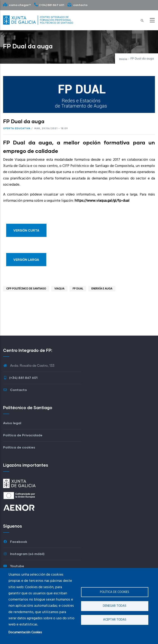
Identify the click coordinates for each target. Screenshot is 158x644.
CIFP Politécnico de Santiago (26, 289)
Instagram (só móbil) (24, 554)
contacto (77, 5)
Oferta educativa (17, 128)
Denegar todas (115, 606)
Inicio (123, 59)
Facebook (15, 542)
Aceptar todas (115, 620)
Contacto (15, 390)
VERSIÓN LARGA (26, 260)
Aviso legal (12, 423)
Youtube (14, 566)
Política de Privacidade (23, 435)
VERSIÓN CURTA (26, 230)
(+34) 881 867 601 (49, 5)
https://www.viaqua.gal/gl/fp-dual (102, 201)
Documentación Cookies (25, 632)
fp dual (78, 289)
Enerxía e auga (102, 289)
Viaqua (59, 289)
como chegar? (17, 5)
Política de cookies (115, 592)
